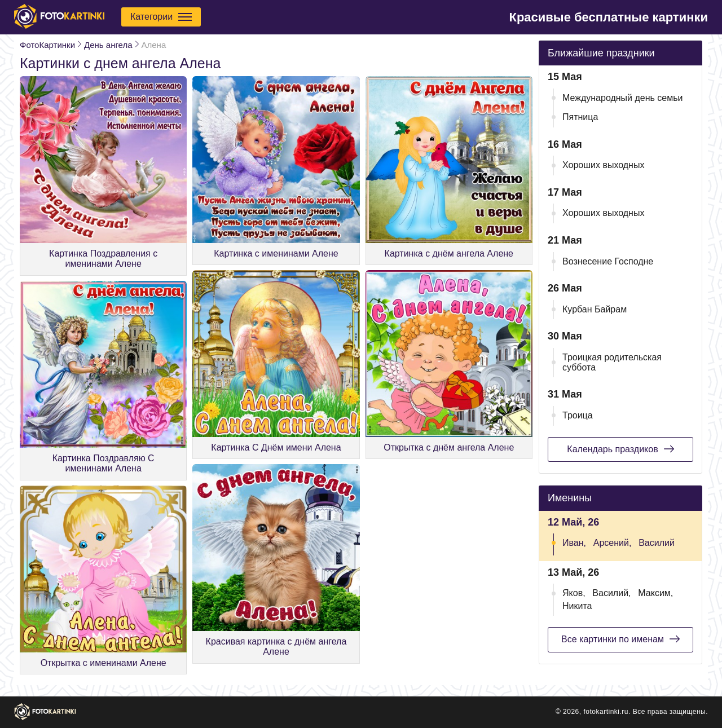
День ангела (108, 45)
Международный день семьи (623, 98)
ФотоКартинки (47, 45)
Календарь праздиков (620, 449)
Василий (657, 543)
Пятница (580, 117)
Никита (577, 606)
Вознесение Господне (608, 261)
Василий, (611, 593)
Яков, (574, 593)
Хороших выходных (603, 165)
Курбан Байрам (595, 309)
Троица (578, 415)
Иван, (574, 543)
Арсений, (613, 543)
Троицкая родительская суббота (612, 362)
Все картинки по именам (620, 639)
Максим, (655, 593)
